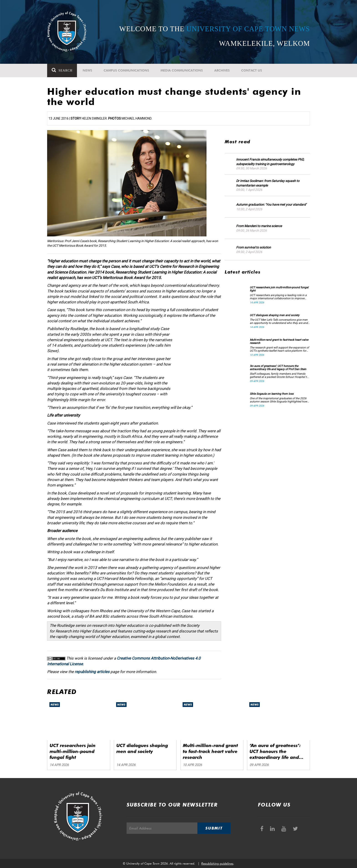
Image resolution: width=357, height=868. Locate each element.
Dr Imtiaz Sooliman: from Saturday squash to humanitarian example (268, 183)
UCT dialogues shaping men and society (275, 315)
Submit (214, 828)
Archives (222, 70)
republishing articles (92, 672)
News (87, 70)
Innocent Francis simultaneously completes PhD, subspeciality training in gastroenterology (270, 162)
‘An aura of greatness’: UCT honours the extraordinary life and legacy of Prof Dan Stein (278, 368)
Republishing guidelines (217, 863)
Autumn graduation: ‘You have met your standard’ (271, 205)
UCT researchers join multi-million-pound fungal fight (279, 289)
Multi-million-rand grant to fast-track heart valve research (279, 341)
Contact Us (252, 70)
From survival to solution (254, 247)
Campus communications (126, 70)
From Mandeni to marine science (259, 226)
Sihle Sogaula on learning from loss (272, 394)
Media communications (182, 70)
